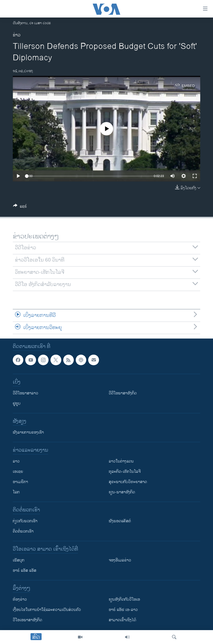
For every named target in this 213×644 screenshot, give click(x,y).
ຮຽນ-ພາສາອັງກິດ (122, 492)
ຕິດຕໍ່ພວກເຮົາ (23, 531)
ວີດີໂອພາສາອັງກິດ (123, 393)
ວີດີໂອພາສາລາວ (26, 393)
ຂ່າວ (17, 35)
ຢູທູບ (17, 403)
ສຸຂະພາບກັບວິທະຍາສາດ (128, 482)
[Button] (20, 207)
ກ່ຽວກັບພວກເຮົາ (25, 521)
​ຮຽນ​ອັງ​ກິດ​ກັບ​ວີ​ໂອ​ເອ (124, 599)
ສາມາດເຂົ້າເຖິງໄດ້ (122, 620)
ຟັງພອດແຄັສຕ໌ (120, 521)
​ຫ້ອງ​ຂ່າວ (20, 599)
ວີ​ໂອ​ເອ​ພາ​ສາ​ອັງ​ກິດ (27, 620)
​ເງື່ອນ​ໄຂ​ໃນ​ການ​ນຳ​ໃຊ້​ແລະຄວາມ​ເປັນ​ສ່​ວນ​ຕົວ (47, 610)
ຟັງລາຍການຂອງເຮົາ (28, 432)
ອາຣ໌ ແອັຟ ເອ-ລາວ (123, 610)
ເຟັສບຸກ (19, 560)
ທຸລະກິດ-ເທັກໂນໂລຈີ (125, 472)
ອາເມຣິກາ (20, 482)
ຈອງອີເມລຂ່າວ (120, 560)
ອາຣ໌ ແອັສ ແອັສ (25, 570)
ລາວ (16, 461)
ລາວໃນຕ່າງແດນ (121, 461)
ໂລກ (16, 492)
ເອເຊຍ (18, 472)
